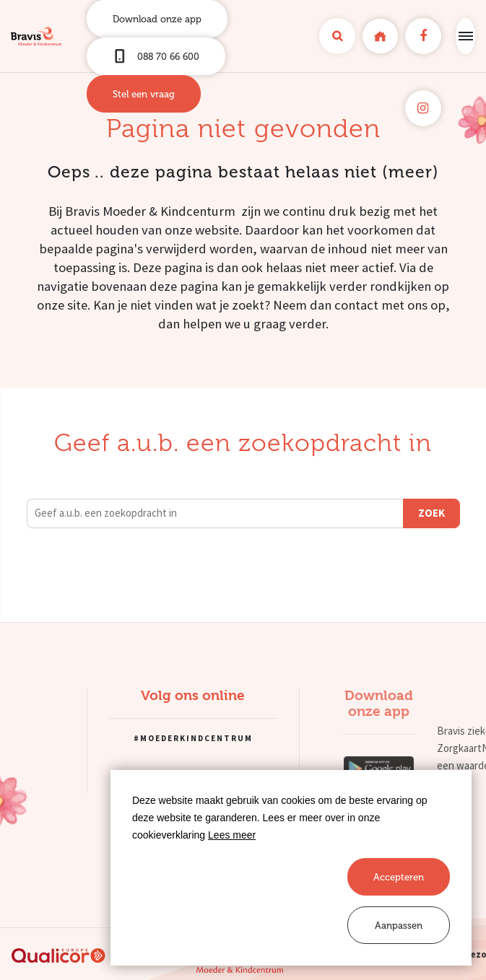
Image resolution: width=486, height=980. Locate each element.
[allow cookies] (399, 877)
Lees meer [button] (232, 835)
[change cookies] (399, 925)
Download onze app (157, 19)
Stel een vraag (144, 94)
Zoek (431, 513)
